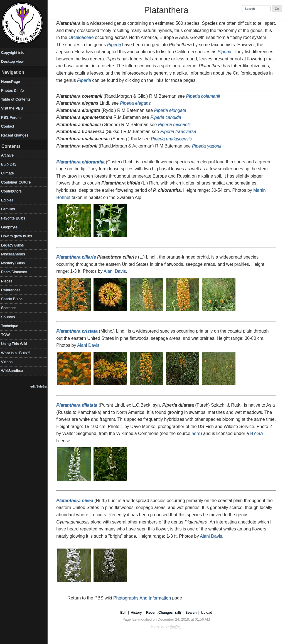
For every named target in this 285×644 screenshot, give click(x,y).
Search (192, 612)
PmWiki (176, 626)
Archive (8, 155)
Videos (8, 362)
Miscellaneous (14, 254)
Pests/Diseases (15, 272)
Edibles (8, 200)
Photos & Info (14, 90)
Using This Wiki (15, 344)
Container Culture (17, 182)
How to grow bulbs (18, 236)
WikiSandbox (13, 371)
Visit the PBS (13, 108)
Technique (11, 326)
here (214, 433)
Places (8, 281)
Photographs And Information (143, 598)
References (12, 290)
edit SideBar (40, 386)
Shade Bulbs (13, 299)
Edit (124, 612)
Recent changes (16, 135)
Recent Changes (160, 612)
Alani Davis (116, 271)
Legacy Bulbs (14, 245)
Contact (9, 126)
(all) (179, 612)
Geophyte (10, 227)
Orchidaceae (105, 37)
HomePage (12, 81)
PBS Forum (12, 117)
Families (9, 209)
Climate (9, 173)
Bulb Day (10, 164)
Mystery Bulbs (14, 263)
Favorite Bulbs (14, 218)
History (137, 612)
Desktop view (13, 61)
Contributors (13, 191)
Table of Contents (17, 99)
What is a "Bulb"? (17, 353)
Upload (207, 612)
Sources (9, 317)
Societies (10, 308)
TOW (7, 335)
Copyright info (14, 52)
